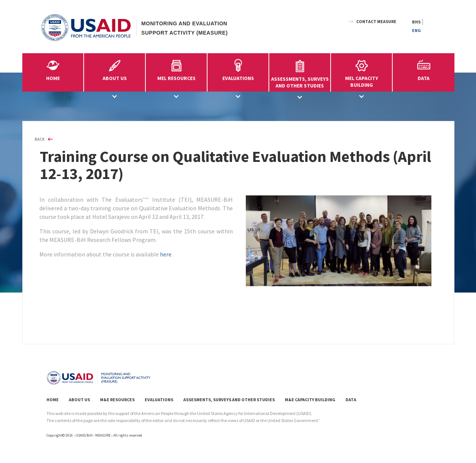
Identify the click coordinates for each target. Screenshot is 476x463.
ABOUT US (79, 400)
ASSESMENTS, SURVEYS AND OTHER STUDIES (229, 400)
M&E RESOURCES (117, 400)
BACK (40, 139)
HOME (53, 78)
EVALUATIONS (159, 400)
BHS (416, 22)
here (166, 254)
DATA (424, 78)
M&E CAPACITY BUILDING (310, 400)
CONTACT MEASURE (376, 21)
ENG (416, 30)
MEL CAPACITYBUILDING (361, 72)
